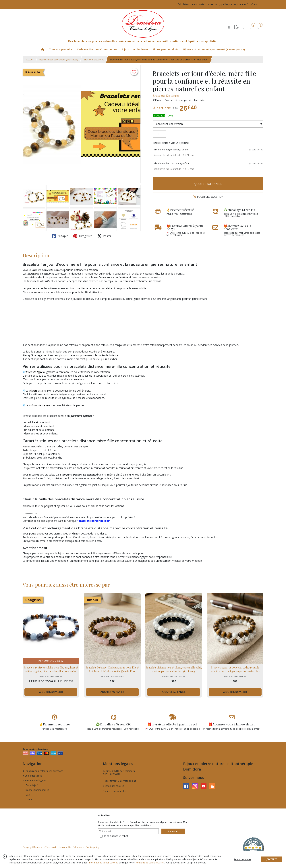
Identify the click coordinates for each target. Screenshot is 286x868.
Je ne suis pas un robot (116, 836)
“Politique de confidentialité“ (150, 863)
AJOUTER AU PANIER (208, 184)
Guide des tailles (32, 776)
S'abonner (173, 831)
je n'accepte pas (243, 859)
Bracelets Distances (166, 96)
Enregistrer (82, 236)
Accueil (30, 60)
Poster (104, 236)
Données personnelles (37, 790)
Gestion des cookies (113, 786)
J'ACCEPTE (272, 859)
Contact (255, 4)
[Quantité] (160, 134)
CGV (28, 795)
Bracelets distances (94, 60)
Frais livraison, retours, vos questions (43, 771)
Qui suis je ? (32, 785)
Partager (60, 236)
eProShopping (92, 847)
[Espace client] (244, 27)
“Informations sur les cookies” (103, 863)
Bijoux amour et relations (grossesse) (59, 60)
